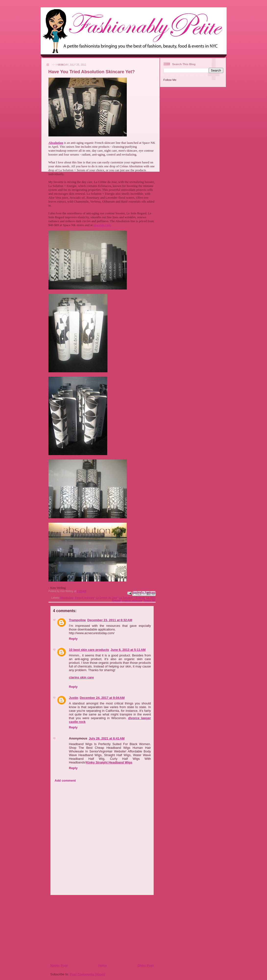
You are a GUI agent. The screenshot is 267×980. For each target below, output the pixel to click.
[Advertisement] (80, 929)
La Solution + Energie (132, 598)
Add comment (65, 780)
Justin (74, 698)
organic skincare (132, 600)
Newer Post (59, 965)
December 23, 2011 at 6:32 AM (110, 620)
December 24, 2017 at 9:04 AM (102, 698)
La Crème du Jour (107, 598)
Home (103, 965)
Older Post (146, 965)
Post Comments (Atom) (87, 974)
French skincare (85, 598)
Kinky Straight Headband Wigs (109, 762)
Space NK (150, 600)
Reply (73, 639)
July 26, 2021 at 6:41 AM (107, 738)
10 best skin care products (89, 650)
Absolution (67, 598)
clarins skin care (81, 677)
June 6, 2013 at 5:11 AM (128, 650)
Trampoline (77, 620)
